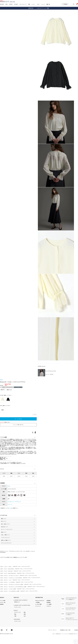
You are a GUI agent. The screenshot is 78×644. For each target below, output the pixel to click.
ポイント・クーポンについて (7, 537)
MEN (6, 4)
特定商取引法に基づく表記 (65, 638)
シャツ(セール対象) (12, 597)
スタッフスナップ (23, 4)
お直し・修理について (5, 543)
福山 (15, 622)
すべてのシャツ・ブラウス (13, 510)
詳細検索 (65, 4)
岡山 (25, 620)
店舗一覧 (48, 4)
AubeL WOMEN (11, 577)
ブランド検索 (3, 608)
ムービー (33, 4)
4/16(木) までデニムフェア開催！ (43, 8)
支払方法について (5, 535)
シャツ (20, 510)
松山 (25, 624)
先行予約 (16, 4)
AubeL (1, 388)
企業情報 (48, 608)
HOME (2, 574)
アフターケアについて (5, 545)
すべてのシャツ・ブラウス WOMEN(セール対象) (18, 595)
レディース (10, 512)
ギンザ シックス (18, 615)
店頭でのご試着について (6, 548)
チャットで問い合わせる (18, 433)
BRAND (11, 4)
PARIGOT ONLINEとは (40, 608)
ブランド (6, 574)
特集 (29, 4)
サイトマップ (38, 614)
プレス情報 (49, 612)
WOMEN (2, 4)
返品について (9, 398)
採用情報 (48, 610)
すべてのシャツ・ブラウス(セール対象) (16, 592)
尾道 (25, 622)
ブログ (38, 4)
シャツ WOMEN (12, 590)
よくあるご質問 (38, 612)
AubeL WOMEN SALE (12, 581)
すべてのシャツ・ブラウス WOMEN (15, 586)
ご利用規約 (76, 638)
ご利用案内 (38, 610)
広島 (15, 624)
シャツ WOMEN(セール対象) (14, 599)
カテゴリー (6, 583)
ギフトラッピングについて (6, 551)
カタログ (48, 614)
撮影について (4, 527)
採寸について (4, 529)
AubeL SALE (10, 579)
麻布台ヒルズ (17, 610)
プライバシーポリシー (52, 638)
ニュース (43, 4)
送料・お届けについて (5, 532)
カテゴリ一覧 (3, 610)
